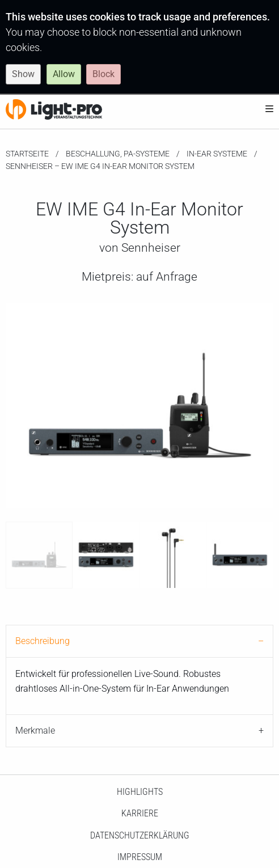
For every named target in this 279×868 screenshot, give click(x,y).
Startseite (27, 154)
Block (103, 74)
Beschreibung (43, 641)
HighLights (140, 792)
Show (23, 74)
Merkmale (35, 731)
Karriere (140, 813)
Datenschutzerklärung (140, 835)
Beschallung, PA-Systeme (118, 154)
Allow (64, 74)
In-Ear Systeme (217, 154)
